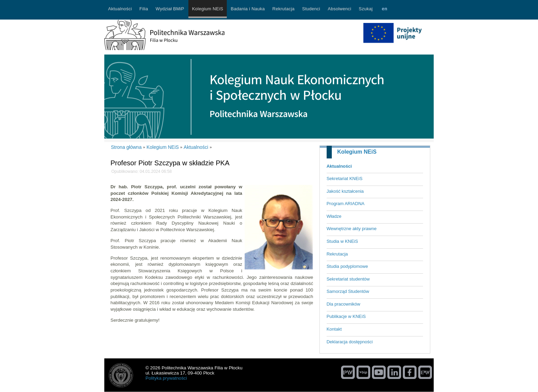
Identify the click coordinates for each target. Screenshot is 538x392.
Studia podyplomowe (347, 266)
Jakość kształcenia (345, 191)
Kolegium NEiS (357, 152)
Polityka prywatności (166, 378)
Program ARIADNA (346, 204)
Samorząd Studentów (348, 291)
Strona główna (126, 147)
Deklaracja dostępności (350, 342)
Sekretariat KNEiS (345, 179)
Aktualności (339, 166)
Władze (334, 216)
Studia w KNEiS (342, 241)
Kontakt (334, 329)
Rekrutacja (337, 254)
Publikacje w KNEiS (346, 316)
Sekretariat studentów (348, 279)
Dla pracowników (343, 304)
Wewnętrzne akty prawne (352, 229)
